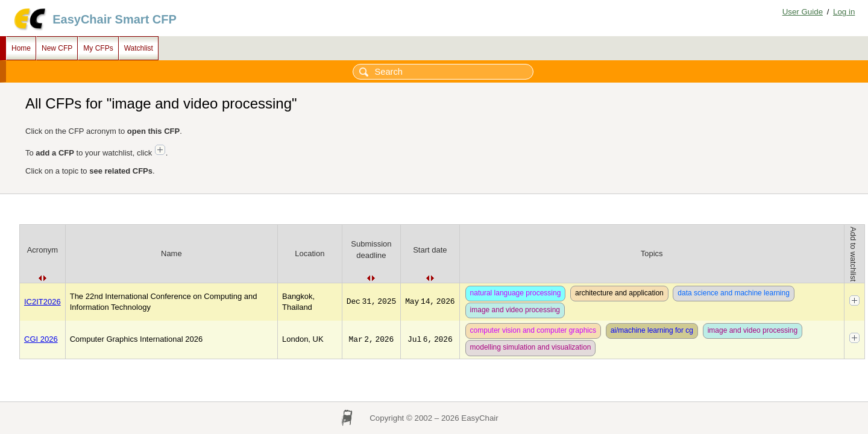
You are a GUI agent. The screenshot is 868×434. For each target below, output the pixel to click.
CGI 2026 (41, 339)
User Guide (803, 12)
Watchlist (139, 48)
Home (21, 48)
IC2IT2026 (42, 302)
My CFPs (98, 48)
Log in (844, 12)
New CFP (57, 48)
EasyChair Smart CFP (115, 19)
